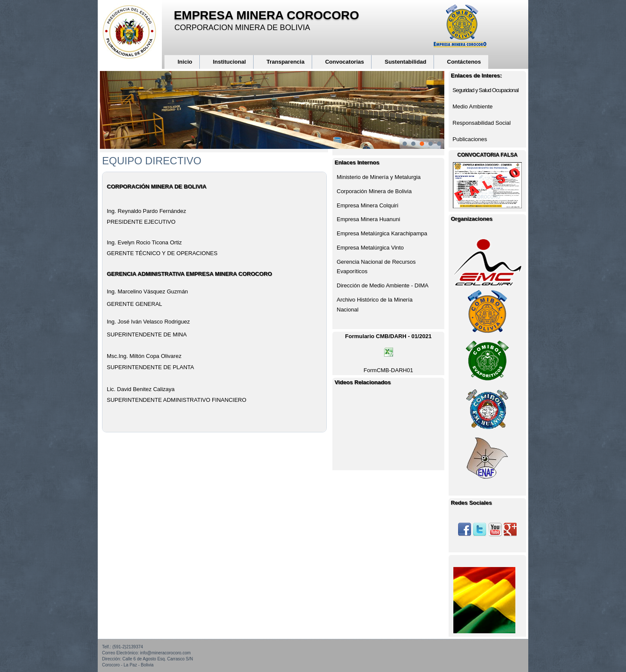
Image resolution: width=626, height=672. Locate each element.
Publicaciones (470, 139)
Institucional (229, 62)
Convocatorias (344, 62)
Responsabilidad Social (482, 123)
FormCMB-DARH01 (389, 370)
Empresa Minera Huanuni (368, 219)
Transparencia (285, 62)
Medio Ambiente (473, 106)
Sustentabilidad (405, 62)
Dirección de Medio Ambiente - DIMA (383, 285)
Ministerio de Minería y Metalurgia (379, 177)
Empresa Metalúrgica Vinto (370, 248)
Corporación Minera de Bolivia (374, 191)
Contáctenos (464, 62)
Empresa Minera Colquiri (367, 205)
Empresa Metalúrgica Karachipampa (382, 233)
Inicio (185, 62)
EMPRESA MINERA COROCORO (267, 15)
